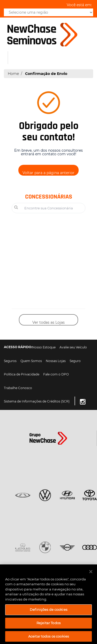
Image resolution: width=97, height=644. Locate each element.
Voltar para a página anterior (48, 173)
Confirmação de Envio (46, 74)
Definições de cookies (48, 611)
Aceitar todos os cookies (48, 638)
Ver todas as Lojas (48, 322)
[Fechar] (91, 573)
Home (13, 74)
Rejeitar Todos (48, 625)
